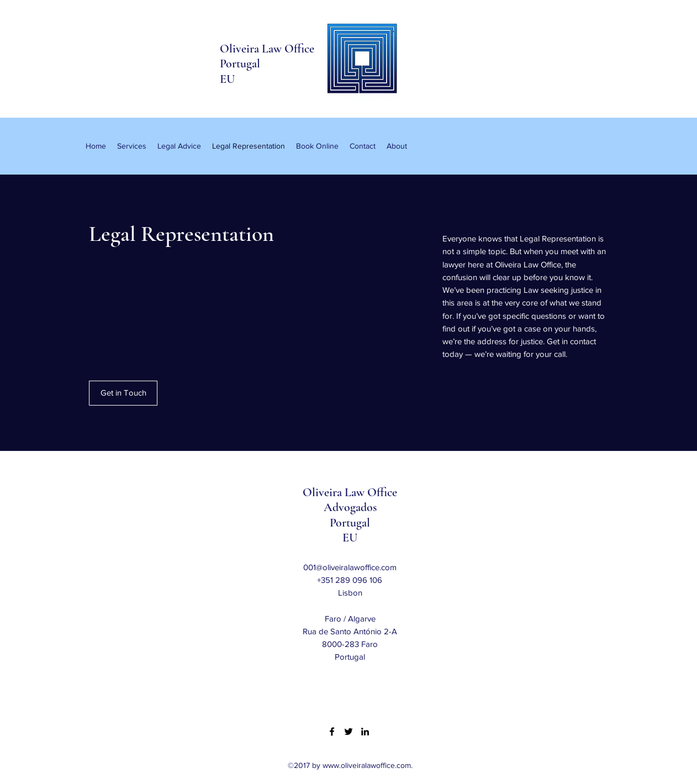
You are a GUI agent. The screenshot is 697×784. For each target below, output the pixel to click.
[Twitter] (348, 732)
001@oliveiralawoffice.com (350, 567)
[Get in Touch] (123, 393)
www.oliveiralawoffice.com (367, 765)
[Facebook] (332, 732)
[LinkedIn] (365, 732)
